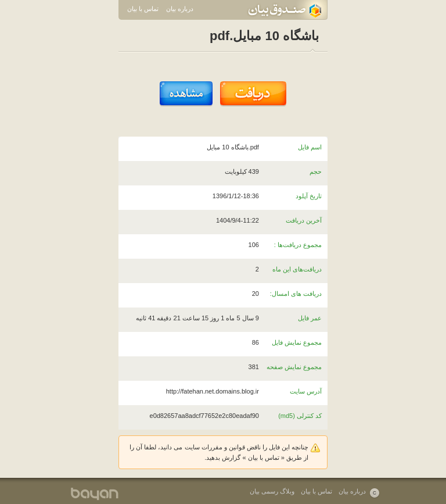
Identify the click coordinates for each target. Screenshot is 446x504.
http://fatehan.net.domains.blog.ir (213, 391)
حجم (316, 171)
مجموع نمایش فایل (297, 342)
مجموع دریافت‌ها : (298, 245)
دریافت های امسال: (296, 294)
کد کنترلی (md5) (300, 416)
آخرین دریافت (304, 220)
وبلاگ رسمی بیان (272, 491)
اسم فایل (310, 147)
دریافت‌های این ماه (297, 269)
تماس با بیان (143, 9)
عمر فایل (310, 318)
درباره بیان (180, 9)
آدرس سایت (306, 391)
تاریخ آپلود (309, 196)
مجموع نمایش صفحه (294, 367)
